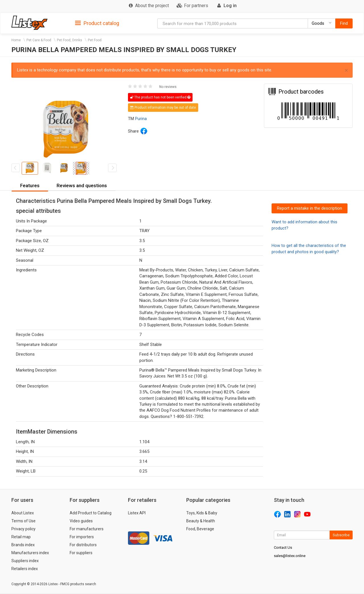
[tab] (97, 23)
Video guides (81, 521)
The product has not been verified (160, 97)
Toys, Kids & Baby (202, 513)
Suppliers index (25, 561)
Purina (141, 119)
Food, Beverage (200, 529)
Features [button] (30, 185)
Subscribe (341, 535)
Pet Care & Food (39, 40)
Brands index (23, 545)
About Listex (23, 513)
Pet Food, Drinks (70, 40)
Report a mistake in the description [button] (310, 208)
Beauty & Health (201, 521)
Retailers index (25, 569)
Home (16, 40)
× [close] (346, 70)
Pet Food (95, 40)
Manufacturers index (30, 553)
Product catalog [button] (97, 23)
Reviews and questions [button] (82, 185)
